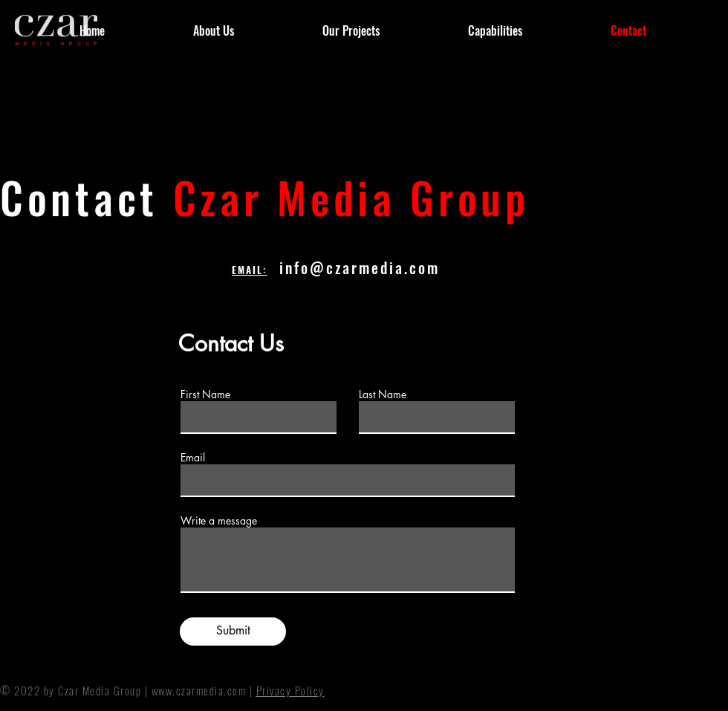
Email (193, 458)
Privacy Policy (290, 690)
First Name (205, 395)
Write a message (219, 521)
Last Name (383, 395)
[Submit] (233, 632)
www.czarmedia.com (199, 690)
